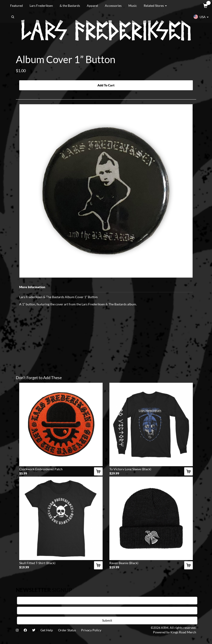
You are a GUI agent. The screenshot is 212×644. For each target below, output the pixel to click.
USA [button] (201, 17)
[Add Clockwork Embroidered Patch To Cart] (98, 471)
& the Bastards (70, 6)
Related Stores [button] (155, 6)
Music (133, 6)
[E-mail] (107, 611)
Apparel (92, 6)
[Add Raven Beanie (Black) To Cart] (188, 565)
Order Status (67, 630)
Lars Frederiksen (41, 6)
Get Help (47, 630)
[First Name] (107, 601)
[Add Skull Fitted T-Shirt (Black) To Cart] (98, 565)
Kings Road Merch (183, 632)
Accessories (113, 6)
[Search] (33, 17)
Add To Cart (106, 85)
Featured (16, 6)
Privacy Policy (91, 630)
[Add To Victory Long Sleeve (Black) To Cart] (188, 471)
